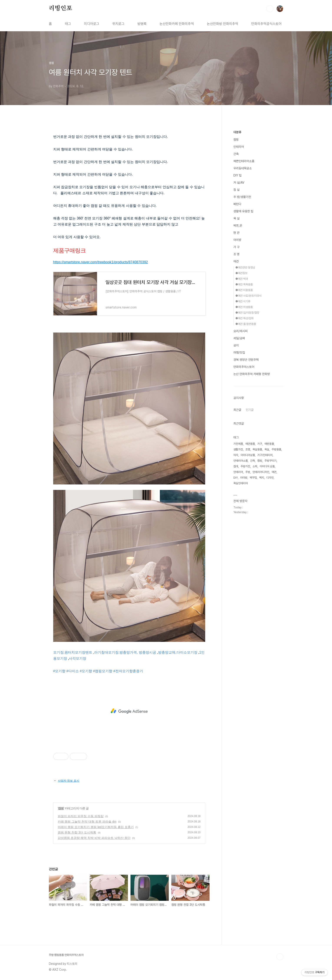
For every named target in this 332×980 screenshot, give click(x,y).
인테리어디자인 (261, 472)
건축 (236, 154)
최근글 (237, 410)
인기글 (250, 410)
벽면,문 (238, 226)
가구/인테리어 (265, 455)
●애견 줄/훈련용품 (246, 324)
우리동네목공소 (243, 168)
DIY (236, 478)
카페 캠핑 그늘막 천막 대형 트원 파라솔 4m (87, 822)
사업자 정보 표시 (66, 781)
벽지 (262, 478)
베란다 (237, 204)
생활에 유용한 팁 (243, 211)
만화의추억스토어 (244, 367)
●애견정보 (241, 273)
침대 (236, 466)
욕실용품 (257, 449)
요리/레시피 (240, 331)
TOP (280, 957)
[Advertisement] (129, 711)
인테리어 (239, 147)
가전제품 (238, 444)
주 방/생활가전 (242, 197)
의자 (236, 455)
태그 (68, 24)
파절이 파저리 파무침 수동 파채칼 (81, 816)
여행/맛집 (239, 352)
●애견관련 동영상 (245, 268)
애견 (236, 261)
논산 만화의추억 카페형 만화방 (252, 374)
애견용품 (250, 444)
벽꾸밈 (253, 478)
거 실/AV (239, 183)
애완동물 (269, 444)
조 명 (236, 254)
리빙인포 (60, 8)
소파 (255, 466)
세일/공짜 (239, 338)
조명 (248, 449)
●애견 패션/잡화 (244, 318)
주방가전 (245, 466)
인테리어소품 (241, 461)
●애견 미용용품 (244, 290)
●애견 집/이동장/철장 (247, 313)
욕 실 (236, 218)
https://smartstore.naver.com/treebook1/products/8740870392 (101, 262)
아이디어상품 (248, 455)
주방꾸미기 (270, 461)
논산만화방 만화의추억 (223, 24)
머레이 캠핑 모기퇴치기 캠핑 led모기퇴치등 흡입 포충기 (96, 827)
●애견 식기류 (243, 301)
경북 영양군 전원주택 (246, 360)
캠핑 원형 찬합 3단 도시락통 (77, 832)
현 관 (236, 233)
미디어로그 (92, 24)
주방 (248, 472)
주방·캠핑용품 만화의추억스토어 (66, 955)
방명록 (142, 24)
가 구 (236, 247)
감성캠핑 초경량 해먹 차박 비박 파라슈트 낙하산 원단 (94, 838)
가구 (260, 444)
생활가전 (238, 449)
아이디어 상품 (267, 466)
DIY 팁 (238, 175)
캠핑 (61, 808)
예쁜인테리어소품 (244, 161)
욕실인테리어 (241, 483)
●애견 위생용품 (244, 307)
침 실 (236, 190)
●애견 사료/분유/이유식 (249, 296)
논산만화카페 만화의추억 (177, 24)
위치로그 (118, 24)
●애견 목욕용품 (244, 284)
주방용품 (276, 449)
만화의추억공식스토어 (266, 24)
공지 (236, 345)
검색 (270, 9)
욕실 (267, 449)
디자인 (270, 478)
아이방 (237, 240)
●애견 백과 (242, 279)
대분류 (237, 132)
